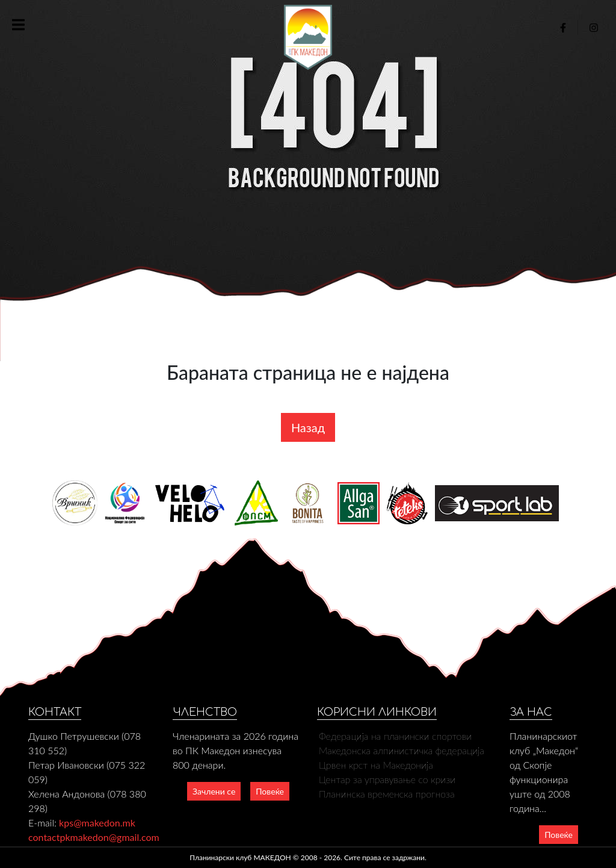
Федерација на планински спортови (395, 736)
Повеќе (270, 791)
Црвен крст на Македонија (376, 765)
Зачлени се (214, 791)
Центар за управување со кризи (387, 779)
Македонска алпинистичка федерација (402, 750)
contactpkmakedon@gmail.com (94, 837)
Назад (308, 427)
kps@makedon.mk (97, 823)
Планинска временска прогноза (387, 794)
